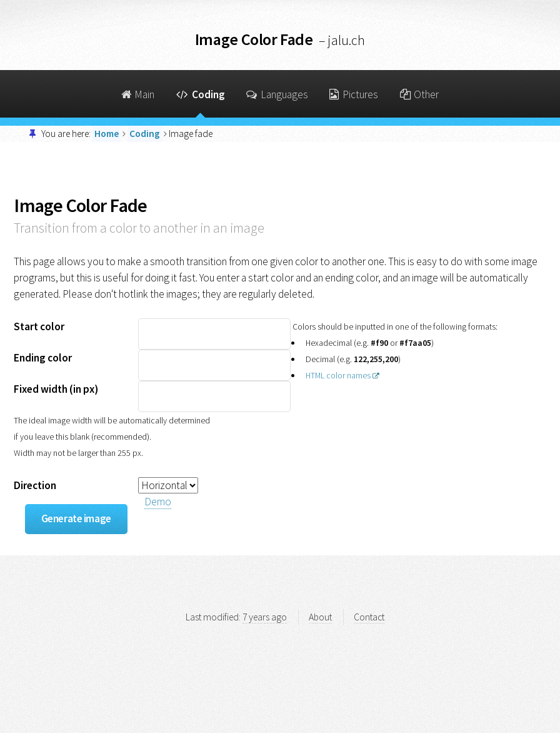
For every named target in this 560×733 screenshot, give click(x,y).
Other (420, 94)
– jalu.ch (342, 40)
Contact (369, 617)
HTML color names (338, 375)
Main (138, 94)
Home (107, 134)
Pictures (354, 94)
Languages (277, 94)
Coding (201, 94)
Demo (158, 502)
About (320, 617)
